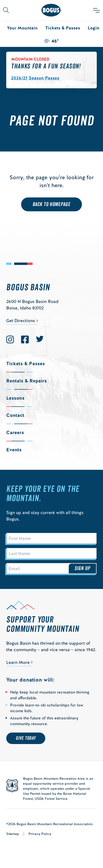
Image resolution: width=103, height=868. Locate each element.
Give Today (26, 738)
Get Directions (21, 321)
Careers (15, 432)
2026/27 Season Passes (35, 78)
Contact (15, 415)
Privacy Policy (40, 834)
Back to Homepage (52, 204)
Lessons (15, 398)
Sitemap (13, 834)
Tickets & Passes (63, 28)
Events (14, 450)
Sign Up (82, 568)
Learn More (18, 662)
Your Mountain (22, 28)
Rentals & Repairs (26, 381)
